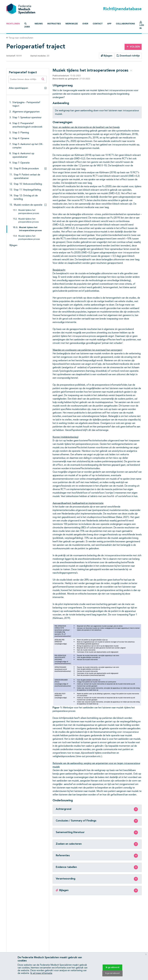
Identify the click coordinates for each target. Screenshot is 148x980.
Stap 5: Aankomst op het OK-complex (28, 146)
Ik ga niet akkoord (112, 973)
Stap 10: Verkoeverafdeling (28, 184)
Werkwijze (72, 24)
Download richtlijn (128, 56)
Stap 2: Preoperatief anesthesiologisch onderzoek (27, 125)
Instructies (54, 24)
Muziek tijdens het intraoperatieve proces (30, 229)
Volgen (133, 47)
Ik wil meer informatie (41, 973)
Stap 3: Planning (21, 133)
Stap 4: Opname (21, 139)
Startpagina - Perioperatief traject (26, 104)
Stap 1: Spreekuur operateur (27, 118)
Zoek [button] (27, 25)
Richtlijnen (13, 24)
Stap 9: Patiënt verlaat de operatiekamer (27, 177)
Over (85, 24)
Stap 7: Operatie (21, 163)
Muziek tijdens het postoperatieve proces (29, 238)
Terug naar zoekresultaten (20, 38)
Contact (98, 24)
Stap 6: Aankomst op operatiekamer (23, 155)
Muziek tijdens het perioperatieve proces (29, 212)
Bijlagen (107, 56)
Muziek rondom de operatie (28, 205)
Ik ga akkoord (112, 967)
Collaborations (125, 24)
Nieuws (39, 24)
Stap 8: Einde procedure (26, 169)
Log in (142, 26)
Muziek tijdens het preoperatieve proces (29, 221)
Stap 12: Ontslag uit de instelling (26, 197)
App (109, 24)
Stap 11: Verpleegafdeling (27, 190)
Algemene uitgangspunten (26, 112)
